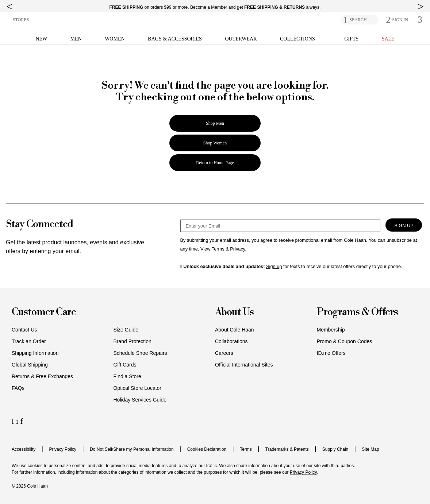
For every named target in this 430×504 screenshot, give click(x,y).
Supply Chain (335, 449)
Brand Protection (133, 341)
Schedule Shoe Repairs (140, 353)
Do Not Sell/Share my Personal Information (132, 449)
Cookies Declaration (207, 449)
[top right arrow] (421, 7)
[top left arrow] (9, 7)
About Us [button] (234, 312)
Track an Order (29, 341)
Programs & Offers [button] (357, 312)
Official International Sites (244, 365)
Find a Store (127, 376)
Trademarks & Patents (287, 449)
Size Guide (126, 330)
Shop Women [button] (215, 143)
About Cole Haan (235, 330)
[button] (400, 20)
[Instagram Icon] (18, 421)
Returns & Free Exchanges (42, 376)
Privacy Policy (63, 449)
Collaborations (231, 341)
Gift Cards (125, 365)
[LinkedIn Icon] (14, 421)
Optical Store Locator (138, 388)
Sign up (274, 266)
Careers (224, 353)
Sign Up (404, 226)
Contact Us (24, 330)
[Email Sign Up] (280, 226)
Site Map (370, 449)
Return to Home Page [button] (215, 163)
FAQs (18, 388)
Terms (246, 449)
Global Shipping (30, 365)
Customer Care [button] (44, 312)
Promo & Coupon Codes (345, 341)
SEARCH (358, 20)
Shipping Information (35, 353)
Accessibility (24, 449)
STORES (21, 20)
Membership (331, 330)
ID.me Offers (331, 353)
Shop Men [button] (215, 123)
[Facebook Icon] (21, 421)
